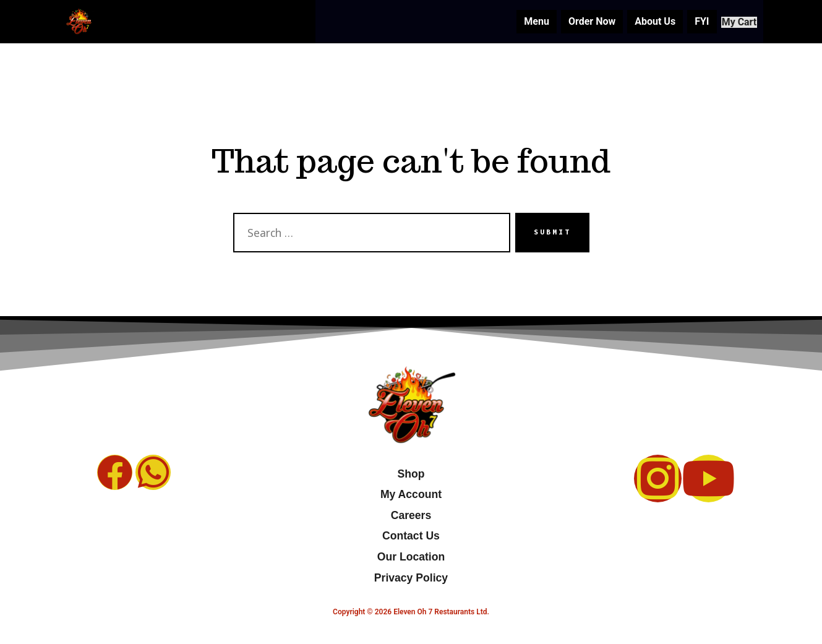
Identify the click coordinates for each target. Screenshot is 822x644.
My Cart (734, 22)
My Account (411, 494)
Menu (526, 21)
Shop (411, 474)
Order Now (581, 21)
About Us (644, 21)
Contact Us (411, 536)
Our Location (411, 557)
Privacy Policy (411, 578)
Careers (411, 515)
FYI (691, 21)
